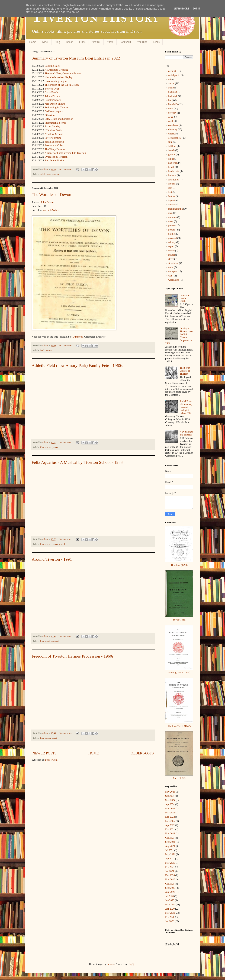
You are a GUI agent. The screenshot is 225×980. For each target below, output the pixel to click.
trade (171, 267)
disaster (172, 134)
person (49, 350)
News (45, 42)
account (172, 71)
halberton (173, 163)
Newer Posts (44, 753)
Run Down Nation (55, 160)
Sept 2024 (170, 800)
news (171, 221)
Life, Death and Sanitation (59, 119)
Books (70, 42)
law (170, 188)
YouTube (142, 42)
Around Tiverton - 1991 (52, 559)
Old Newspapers (54, 111)
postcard (173, 238)
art (170, 79)
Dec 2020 (170, 875)
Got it (196, 9)
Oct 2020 (170, 884)
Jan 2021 (170, 871)
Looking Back (52, 66)
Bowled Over (52, 89)
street (47, 641)
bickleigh (173, 96)
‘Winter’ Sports (53, 100)
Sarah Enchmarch (54, 142)
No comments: (65, 169)
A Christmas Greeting (56, 70)
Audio (110, 42)
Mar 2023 (170, 813)
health (171, 167)
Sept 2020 (170, 888)
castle (171, 121)
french (172, 150)
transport (55, 641)
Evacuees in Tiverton (56, 157)
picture (172, 230)
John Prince (47, 202)
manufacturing (176, 209)
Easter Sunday (52, 126)
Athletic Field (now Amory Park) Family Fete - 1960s (77, 365)
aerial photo (174, 75)
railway (172, 242)
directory (173, 129)
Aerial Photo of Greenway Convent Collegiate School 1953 (186, 407)
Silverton (50, 115)
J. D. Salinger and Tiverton (187, 433)
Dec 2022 (170, 817)
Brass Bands (51, 92)
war (170, 276)
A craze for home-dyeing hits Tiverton (65, 153)
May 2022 (170, 821)
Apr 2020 (170, 909)
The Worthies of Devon (51, 194)
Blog (57, 42)
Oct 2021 (170, 838)
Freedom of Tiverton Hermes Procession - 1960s (73, 656)
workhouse (174, 280)
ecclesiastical (175, 138)
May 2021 (170, 854)
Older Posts (142, 753)
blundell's (173, 104)
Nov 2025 (170, 792)
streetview (173, 263)
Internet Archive (51, 210)
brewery (172, 113)
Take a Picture (52, 96)
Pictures (96, 42)
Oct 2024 (170, 796)
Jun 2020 (170, 900)
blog (49, 174)
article (43, 174)
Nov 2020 (170, 880)
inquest (172, 184)
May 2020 (170, 905)
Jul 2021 (169, 850)
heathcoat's (174, 171)
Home (33, 42)
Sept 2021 (170, 842)
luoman (111, 964)
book (42, 350)
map (171, 213)
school (62, 544)
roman (172, 251)
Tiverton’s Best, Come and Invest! (63, 73)
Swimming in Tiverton (57, 107)
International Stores (55, 123)
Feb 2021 (170, 867)
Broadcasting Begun (55, 81)
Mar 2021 (170, 863)
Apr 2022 (170, 825)
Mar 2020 (170, 913)
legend (172, 201)
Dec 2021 (170, 829)
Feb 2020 (170, 917)
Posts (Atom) (52, 760)
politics (172, 234)
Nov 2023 (170, 809)
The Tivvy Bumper (55, 149)
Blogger (132, 964)
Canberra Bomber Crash (184, 298)
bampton (173, 92)
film (42, 447)
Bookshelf (125, 42)
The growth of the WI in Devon (62, 85)
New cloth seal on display (58, 77)
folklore (172, 146)
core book (173, 125)
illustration (174, 180)
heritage (172, 175)
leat (170, 192)
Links (156, 42)
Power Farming (53, 138)
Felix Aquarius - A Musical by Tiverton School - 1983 (77, 462)
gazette (172, 155)
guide (171, 159)
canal (171, 117)
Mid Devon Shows (55, 104)
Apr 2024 (170, 804)
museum (56, 174)
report (171, 246)
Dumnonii (78, 337)
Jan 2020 (170, 921)
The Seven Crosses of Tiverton (185, 371)
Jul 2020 (169, 896)
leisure (48, 447)
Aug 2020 (170, 892)
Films (82, 42)
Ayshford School (54, 134)
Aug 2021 (170, 846)
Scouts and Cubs (54, 145)
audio (171, 88)
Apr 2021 (170, 859)
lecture (172, 196)
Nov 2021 (170, 834)
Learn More (181, 9)
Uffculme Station (54, 130)
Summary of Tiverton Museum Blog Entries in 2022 (76, 58)
